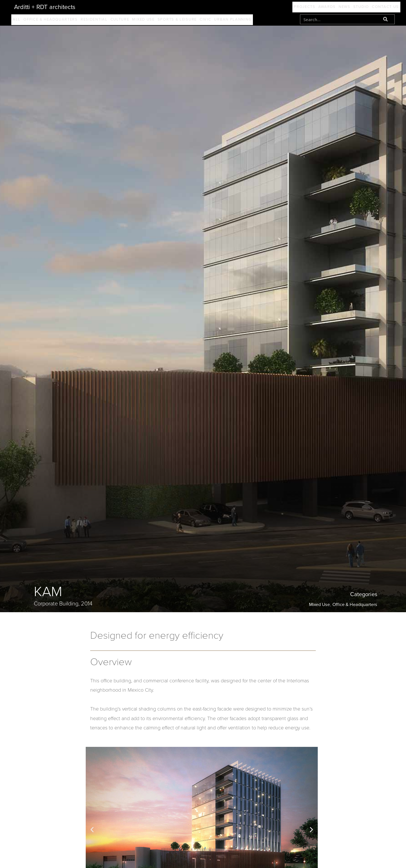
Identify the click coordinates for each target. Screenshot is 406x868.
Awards (307, 7)
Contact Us (383, 7)
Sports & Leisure (193, 21)
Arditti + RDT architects (45, 7)
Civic (224, 21)
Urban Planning (254, 21)
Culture (130, 21)
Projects (279, 7)
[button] (92, 832)
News (330, 7)
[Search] (386, 19)
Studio (353, 7)
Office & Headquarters (54, 21)
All (18, 21)
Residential (101, 21)
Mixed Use (156, 21)
